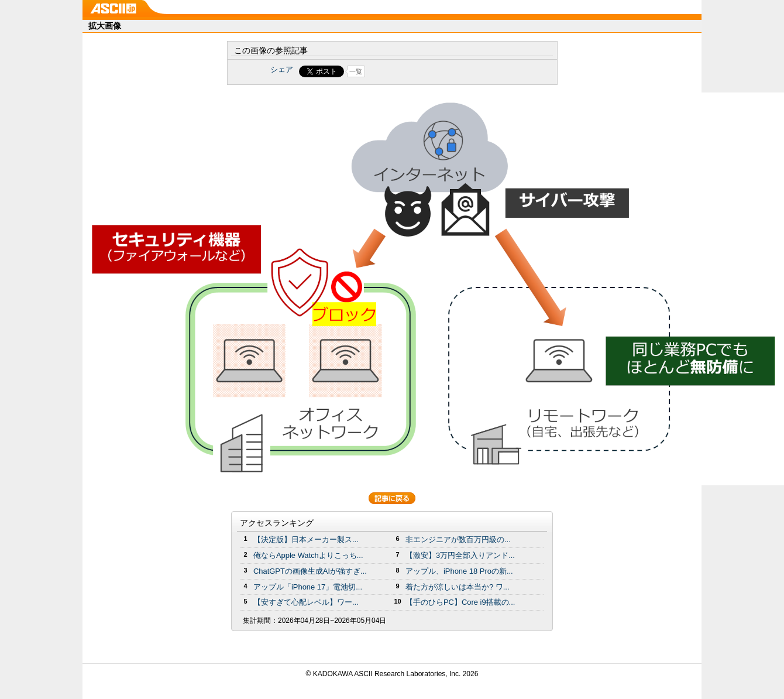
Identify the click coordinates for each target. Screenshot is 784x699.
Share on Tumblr (436, 71)
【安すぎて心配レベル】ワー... (306, 602)
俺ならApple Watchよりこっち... (308, 555)
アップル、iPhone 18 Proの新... (459, 571)
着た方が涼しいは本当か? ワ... (458, 587)
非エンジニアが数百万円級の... (458, 539)
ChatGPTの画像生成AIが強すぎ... (310, 571)
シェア (282, 69)
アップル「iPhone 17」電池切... (308, 587)
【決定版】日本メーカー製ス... (306, 539)
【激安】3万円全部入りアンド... (460, 555)
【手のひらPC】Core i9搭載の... (460, 602)
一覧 (356, 71)
